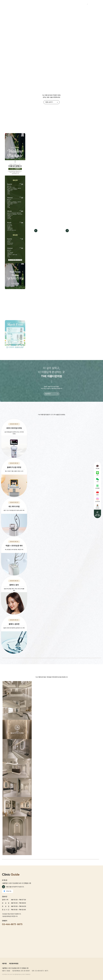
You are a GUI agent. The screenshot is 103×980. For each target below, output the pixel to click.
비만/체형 (80, 13)
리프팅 (25, 13)
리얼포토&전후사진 (90, 13)
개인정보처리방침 (14, 964)
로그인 (85, 5)
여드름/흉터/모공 (53, 13)
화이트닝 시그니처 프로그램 (38, 13)
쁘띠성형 (63, 13)
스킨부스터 (71, 13)
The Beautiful (9, 13)
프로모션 (18, 13)
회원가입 (91, 5)
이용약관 (4, 964)
